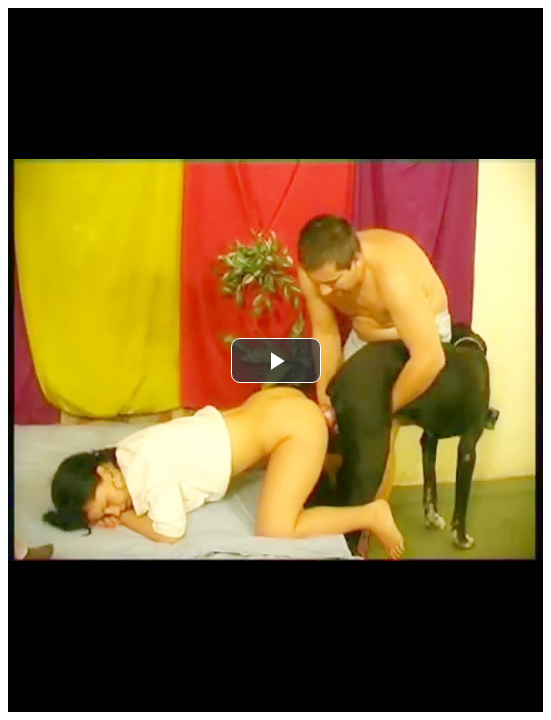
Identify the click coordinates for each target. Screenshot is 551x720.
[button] (276, 360)
